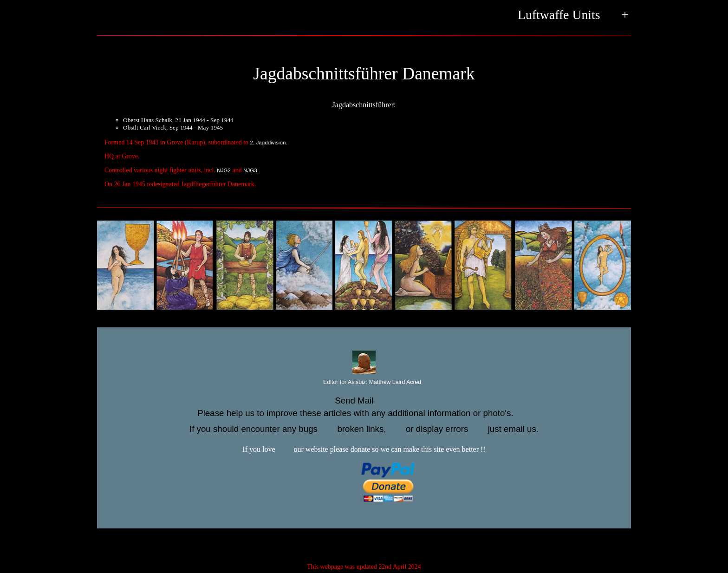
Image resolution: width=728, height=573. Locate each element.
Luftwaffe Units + (573, 16)
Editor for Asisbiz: (364, 383)
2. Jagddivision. (269, 142)
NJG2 (224, 170)
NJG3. (251, 170)
